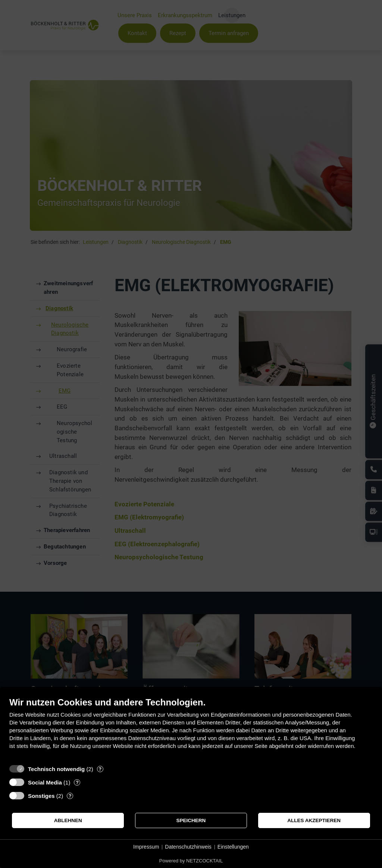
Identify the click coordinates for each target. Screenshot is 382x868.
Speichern (191, 820)
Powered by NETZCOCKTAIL (191, 861)
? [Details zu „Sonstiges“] (70, 796)
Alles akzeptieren (314, 820)
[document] (191, 729)
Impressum (146, 847)
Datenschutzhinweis (188, 847)
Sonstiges (41, 796)
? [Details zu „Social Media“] (77, 782)
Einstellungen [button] (233, 847)
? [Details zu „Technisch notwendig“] (100, 769)
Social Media (45, 782)
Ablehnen (68, 820)
